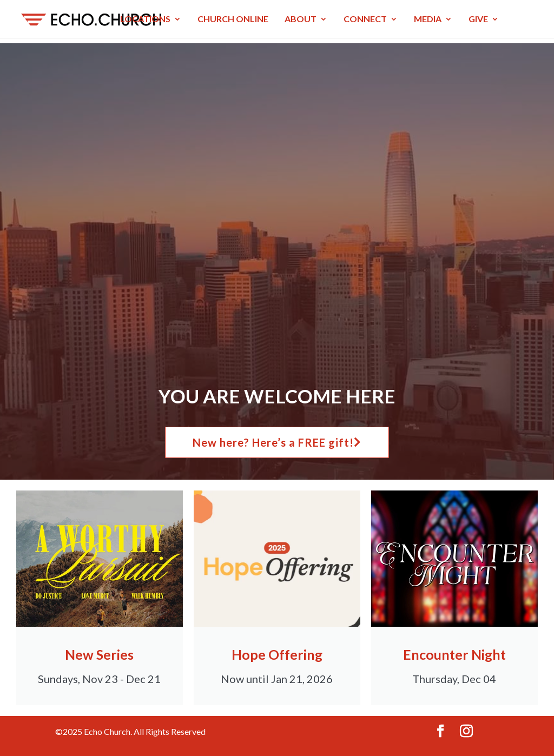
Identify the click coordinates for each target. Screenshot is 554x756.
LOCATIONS (145, 19)
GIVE (478, 19)
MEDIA (428, 19)
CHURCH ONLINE (233, 19)
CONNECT (365, 19)
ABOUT (301, 19)
